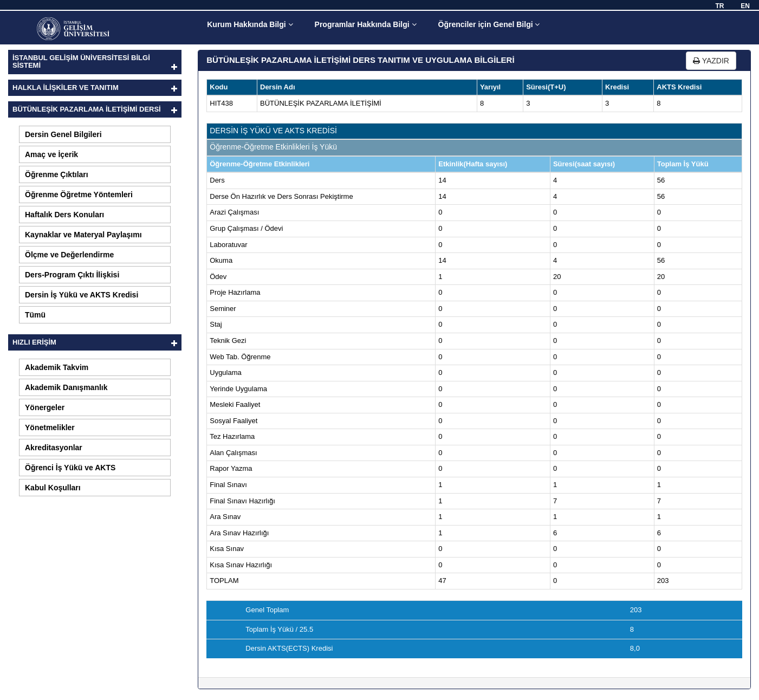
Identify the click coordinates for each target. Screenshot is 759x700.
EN (745, 6)
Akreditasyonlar (54, 448)
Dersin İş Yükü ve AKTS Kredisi (82, 295)
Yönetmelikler (50, 427)
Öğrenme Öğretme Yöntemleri (79, 195)
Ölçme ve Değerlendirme (69, 255)
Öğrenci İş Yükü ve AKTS (70, 468)
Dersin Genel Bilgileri (63, 134)
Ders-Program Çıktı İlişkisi (72, 275)
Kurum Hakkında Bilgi (250, 24)
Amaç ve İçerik (51, 154)
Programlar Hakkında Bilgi (366, 24)
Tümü (35, 315)
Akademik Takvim (57, 367)
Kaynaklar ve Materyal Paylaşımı (83, 235)
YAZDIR (711, 61)
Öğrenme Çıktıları (57, 174)
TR (719, 6)
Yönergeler (45, 407)
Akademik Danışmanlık (66, 387)
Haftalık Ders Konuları (64, 215)
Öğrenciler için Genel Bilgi (489, 24)
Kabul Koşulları (53, 488)
